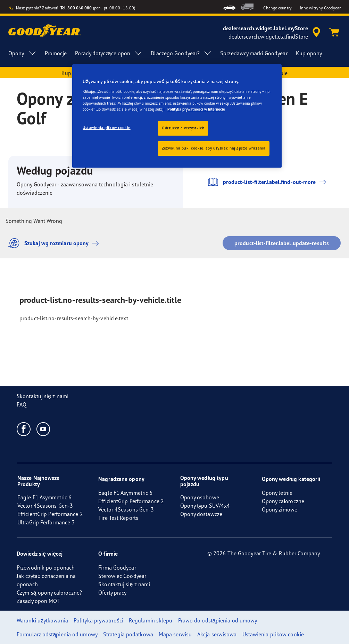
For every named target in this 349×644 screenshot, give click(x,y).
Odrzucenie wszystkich (183, 128)
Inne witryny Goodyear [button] (320, 8)
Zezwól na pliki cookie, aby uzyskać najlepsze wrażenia (214, 148)
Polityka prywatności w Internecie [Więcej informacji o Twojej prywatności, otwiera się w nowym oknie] (196, 109)
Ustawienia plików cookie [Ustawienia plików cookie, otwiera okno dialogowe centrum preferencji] (107, 128)
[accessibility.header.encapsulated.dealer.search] (273, 32)
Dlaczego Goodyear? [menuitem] (181, 53)
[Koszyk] (334, 32)
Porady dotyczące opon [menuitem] (109, 53)
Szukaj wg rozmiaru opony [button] (55, 243)
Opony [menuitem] (22, 53)
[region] (177, 116)
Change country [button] (277, 8)
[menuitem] (229, 7)
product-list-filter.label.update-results (282, 243)
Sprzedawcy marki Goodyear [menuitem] (254, 53)
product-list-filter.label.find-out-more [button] (268, 182)
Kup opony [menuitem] (309, 53)
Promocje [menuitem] (56, 53)
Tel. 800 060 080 (76, 8)
